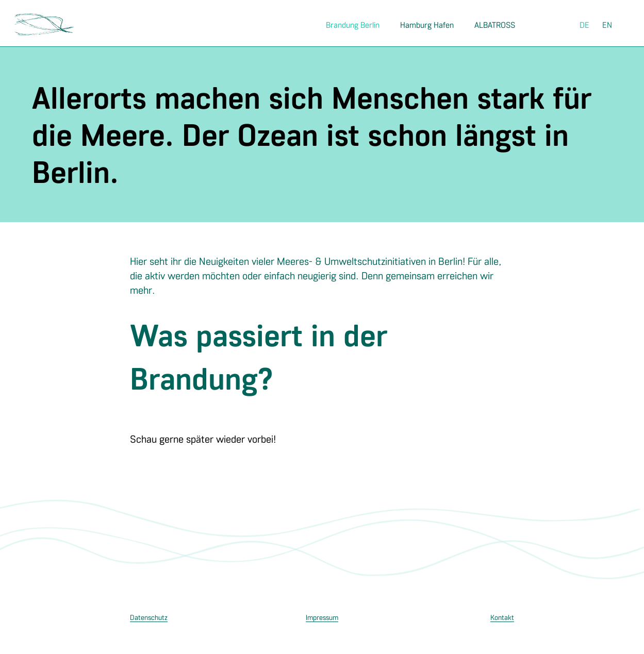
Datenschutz (149, 617)
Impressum (322, 617)
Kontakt (502, 617)
